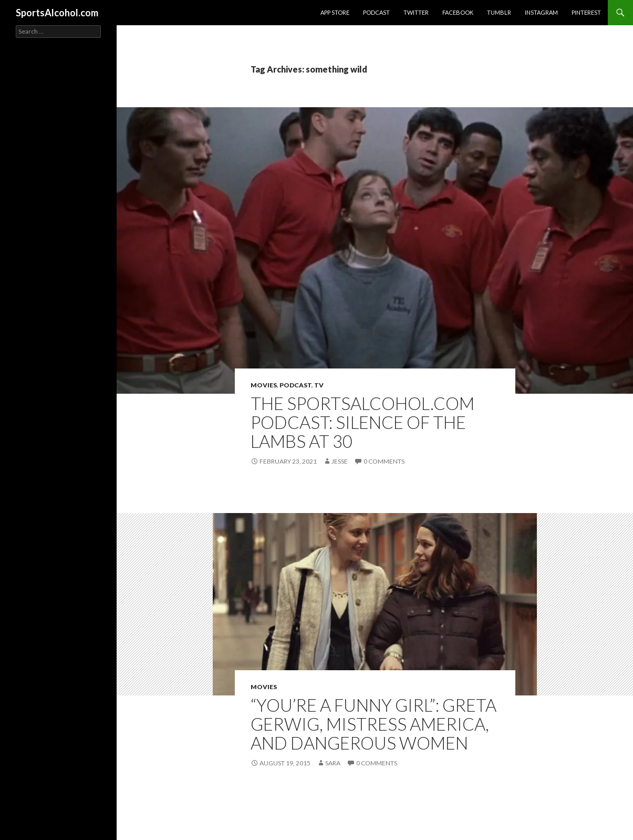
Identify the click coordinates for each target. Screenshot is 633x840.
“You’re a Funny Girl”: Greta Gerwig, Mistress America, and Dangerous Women (373, 724)
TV (319, 385)
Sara (333, 763)
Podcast (376, 12)
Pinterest (586, 12)
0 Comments (384, 461)
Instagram (541, 12)
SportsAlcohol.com (57, 13)
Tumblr (499, 12)
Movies (264, 385)
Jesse (340, 461)
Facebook (458, 12)
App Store (335, 12)
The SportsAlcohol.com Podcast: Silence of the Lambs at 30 (362, 422)
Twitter (416, 12)
